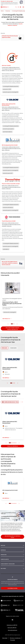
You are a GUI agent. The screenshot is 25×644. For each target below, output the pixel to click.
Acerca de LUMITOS (12, 628)
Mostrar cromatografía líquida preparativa (12, 328)
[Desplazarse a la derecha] (22, 402)
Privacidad (13, 640)
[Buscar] (16, 7)
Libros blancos (5, 559)
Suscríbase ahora (12, 588)
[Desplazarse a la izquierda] (20, 402)
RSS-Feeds (3, 568)
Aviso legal (5, 638)
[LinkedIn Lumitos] (13, 620)
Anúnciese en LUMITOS (12, 625)
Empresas (3, 550)
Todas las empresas (12, 446)
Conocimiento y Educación (8, 564)
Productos (4, 555)
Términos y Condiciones (15, 638)
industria (15, 25)
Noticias (3, 545)
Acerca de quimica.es (13, 630)
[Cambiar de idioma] (20, 7)
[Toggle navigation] (23, 7)
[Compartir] (18, 7)
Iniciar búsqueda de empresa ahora (12, 537)
